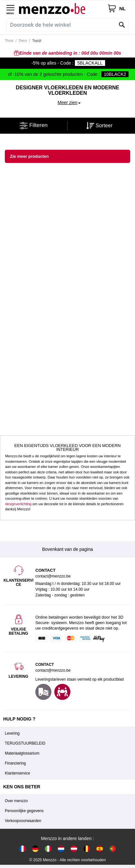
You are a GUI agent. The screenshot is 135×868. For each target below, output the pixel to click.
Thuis (9, 40)
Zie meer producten (29, 156)
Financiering (15, 763)
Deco (23, 40)
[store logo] (63, 8)
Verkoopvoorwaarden (23, 821)
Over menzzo (16, 801)
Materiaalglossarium (22, 753)
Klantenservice (18, 773)
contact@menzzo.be (53, 670)
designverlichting (18, 504)
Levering (12, 733)
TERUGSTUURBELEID (25, 743)
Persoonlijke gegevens (24, 811)
